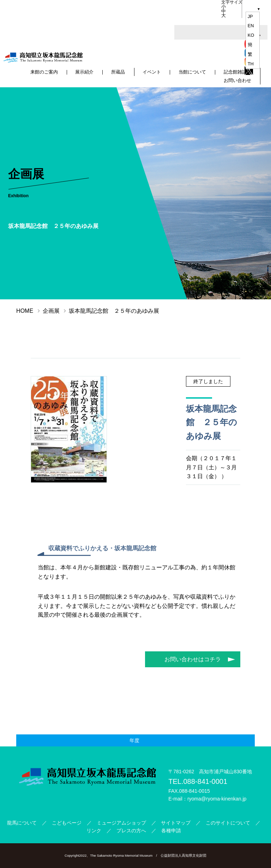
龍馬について (22, 823)
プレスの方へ (131, 831)
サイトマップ (176, 823)
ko (251, 35)
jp (250, 16)
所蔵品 (118, 72)
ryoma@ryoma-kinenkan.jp (217, 799)
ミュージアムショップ (121, 823)
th (251, 64)
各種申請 (171, 831)
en (251, 26)
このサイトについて (228, 823)
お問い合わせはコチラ (193, 659)
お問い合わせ (237, 80)
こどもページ (67, 823)
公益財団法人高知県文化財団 (183, 855)
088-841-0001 (205, 781)
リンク (94, 831)
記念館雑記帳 (237, 72)
